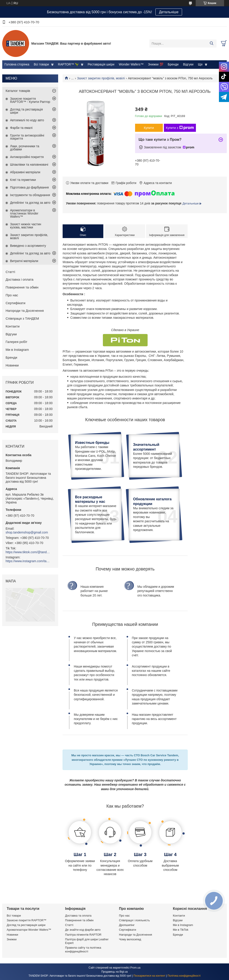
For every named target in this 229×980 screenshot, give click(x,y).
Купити (149, 128)
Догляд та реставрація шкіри (26, 111)
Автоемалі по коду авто (27, 120)
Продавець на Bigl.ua (114, 972)
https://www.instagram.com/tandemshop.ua (28, 561)
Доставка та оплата (78, 916)
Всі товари (41, 64)
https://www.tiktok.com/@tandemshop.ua (28, 552)
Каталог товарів (18, 91)
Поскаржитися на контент (149, 976)
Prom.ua (135, 968)
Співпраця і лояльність (134, 920)
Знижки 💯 (156, 64)
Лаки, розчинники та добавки (25, 148)
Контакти (13, 326)
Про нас (12, 295)
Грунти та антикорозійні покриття (27, 137)
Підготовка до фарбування (29, 187)
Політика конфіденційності (184, 976)
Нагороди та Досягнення (25, 311)
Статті (10, 272)
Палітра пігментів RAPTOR (83, 935)
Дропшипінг (127, 925)
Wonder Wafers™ (131, 64)
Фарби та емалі (21, 128)
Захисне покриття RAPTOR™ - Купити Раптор (30, 100)
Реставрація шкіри (101, 64)
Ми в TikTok (181, 930)
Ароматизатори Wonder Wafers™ (29, 930)
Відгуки (188, 64)
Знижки (12, 939)
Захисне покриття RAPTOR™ (27, 920)
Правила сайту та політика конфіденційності (83, 949)
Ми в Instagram (17, 350)
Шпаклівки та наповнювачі (29, 165)
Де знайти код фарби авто (83, 930)
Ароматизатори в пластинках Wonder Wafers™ (24, 213)
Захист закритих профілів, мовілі (101, 78)
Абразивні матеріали (25, 172)
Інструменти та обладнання (30, 195)
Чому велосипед (130, 939)
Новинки (12, 365)
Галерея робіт (16, 342)
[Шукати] (211, 43)
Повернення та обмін (22, 287)
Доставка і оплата (19, 279)
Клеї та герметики (23, 180)
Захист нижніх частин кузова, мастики (26, 226)
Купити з (180, 128)
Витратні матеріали (24, 261)
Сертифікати (15, 303)
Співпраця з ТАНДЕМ (22, 318)
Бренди (173, 64)
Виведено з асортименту (28, 246)
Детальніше (169, 12)
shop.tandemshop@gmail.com (27, 532)
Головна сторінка (17, 64)
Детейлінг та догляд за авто (30, 203)
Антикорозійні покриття (27, 157)
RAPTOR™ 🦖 (68, 64)
